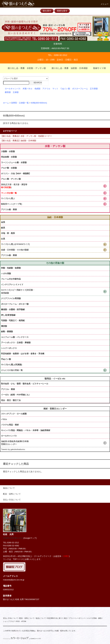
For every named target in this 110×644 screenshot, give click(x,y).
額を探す (47, 11)
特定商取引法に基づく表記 (57, 618)
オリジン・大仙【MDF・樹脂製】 (16, 174)
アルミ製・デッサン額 (11, 179)
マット (55, 89)
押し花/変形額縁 (8, 315)
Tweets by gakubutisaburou (13, 449)
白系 (3, 239)
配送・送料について (27, 618)
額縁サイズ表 (98, 68)
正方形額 (94, 89)
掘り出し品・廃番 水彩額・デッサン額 (25, 68)
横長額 (8, 92)
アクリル (46, 89)
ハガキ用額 (6, 274)
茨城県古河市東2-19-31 (13, 538)
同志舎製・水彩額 (9, 157)
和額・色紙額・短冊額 (11, 268)
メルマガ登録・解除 (94, 618)
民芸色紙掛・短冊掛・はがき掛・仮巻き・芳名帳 (23, 354)
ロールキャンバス (13, 89)
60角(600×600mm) (39, 103)
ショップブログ (9, 621)
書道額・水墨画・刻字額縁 (13, 309)
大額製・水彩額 (8, 151)
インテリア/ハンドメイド (12, 285)
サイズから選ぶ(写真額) (12, 365)
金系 (3, 222)
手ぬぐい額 (6, 359)
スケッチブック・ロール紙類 (14, 414)
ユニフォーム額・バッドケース (15, 337)
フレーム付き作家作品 (11, 279)
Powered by (22, 639)
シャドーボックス (9, 348)
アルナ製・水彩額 (9, 168)
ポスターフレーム (80, 89)
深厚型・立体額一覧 (20, 103)
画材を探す (62, 11)
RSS (18, 621)
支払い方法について (11, 618)
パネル (4, 419)
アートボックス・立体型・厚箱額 (16, 343)
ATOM (24, 621)
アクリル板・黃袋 (9, 209)
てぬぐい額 (65, 89)
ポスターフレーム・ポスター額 (15, 304)
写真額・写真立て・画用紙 (13, 320)
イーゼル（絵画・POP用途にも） (16, 395)
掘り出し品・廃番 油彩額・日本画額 (68, 68)
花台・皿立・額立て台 (11, 400)
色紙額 (37, 89)
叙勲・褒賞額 (7, 332)
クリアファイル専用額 (11, 298)
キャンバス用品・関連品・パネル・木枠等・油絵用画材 (26, 430)
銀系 (3, 228)
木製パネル (27, 89)
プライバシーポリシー (77, 618)
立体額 (16, 92)
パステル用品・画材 (10, 425)
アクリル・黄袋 (8, 389)
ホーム (6, 103)
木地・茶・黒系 (8, 233)
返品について (41, 618)
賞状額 (4, 326)
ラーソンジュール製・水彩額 (14, 162)
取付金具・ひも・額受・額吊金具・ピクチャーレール (25, 384)
